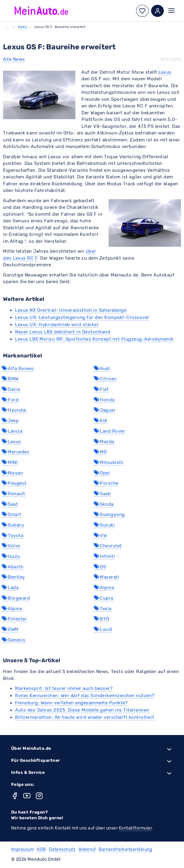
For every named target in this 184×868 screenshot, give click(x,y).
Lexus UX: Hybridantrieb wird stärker (57, 325)
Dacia (11, 389)
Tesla (103, 609)
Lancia (12, 431)
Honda (104, 400)
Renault (14, 494)
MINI (10, 462)
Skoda (104, 504)
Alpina (104, 588)
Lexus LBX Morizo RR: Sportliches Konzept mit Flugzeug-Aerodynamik (94, 339)
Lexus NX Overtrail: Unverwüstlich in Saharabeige (71, 310)
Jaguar (105, 410)
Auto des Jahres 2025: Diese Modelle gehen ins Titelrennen (82, 710)
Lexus (165, 72)
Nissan (12, 473)
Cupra (104, 598)
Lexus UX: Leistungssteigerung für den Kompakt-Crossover (82, 317)
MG (100, 452)
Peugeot (14, 483)
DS (100, 567)
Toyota (13, 536)
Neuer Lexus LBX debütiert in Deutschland (63, 332)
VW (100, 536)
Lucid (103, 629)
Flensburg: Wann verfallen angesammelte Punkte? (71, 703)
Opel (102, 473)
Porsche (106, 483)
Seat (10, 504)
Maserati (106, 577)
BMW (10, 379)
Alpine (12, 609)
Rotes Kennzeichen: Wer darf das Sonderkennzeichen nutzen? (85, 696)
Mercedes (16, 452)
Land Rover (109, 431)
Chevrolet (108, 546)
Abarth (13, 567)
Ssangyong (109, 514)
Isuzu (11, 556)
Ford (10, 400)
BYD (102, 619)
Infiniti (104, 556)
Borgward (16, 598)
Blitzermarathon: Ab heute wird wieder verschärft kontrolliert (85, 717)
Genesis (14, 640)
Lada (10, 588)
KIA (101, 421)
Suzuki (104, 525)
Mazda (104, 442)
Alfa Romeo (18, 369)
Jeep (10, 421)
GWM (10, 629)
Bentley (13, 577)
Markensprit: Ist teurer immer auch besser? (64, 688)
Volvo (11, 546)
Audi (102, 369)
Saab (102, 494)
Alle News (14, 59)
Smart (12, 514)
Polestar (14, 619)
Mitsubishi (109, 462)
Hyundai (14, 410)
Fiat (101, 389)
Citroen (105, 379)
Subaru (13, 525)
